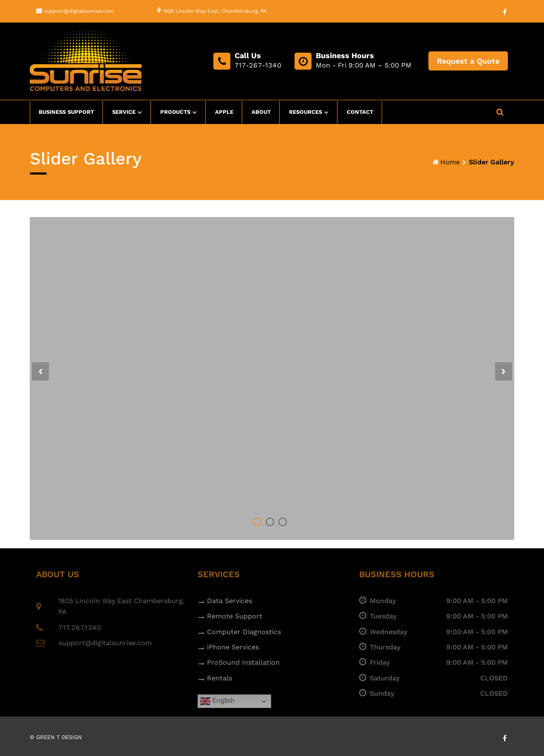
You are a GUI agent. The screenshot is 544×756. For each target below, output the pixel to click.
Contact (360, 112)
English (217, 701)
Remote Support (235, 616)
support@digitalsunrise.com (79, 11)
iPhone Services (233, 647)
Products (175, 112)
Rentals (220, 678)
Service (124, 112)
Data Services (229, 601)
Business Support (66, 112)
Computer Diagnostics (244, 632)
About (261, 112)
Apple (224, 112)
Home (450, 162)
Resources (306, 112)
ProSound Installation (243, 662)
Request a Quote (468, 61)
